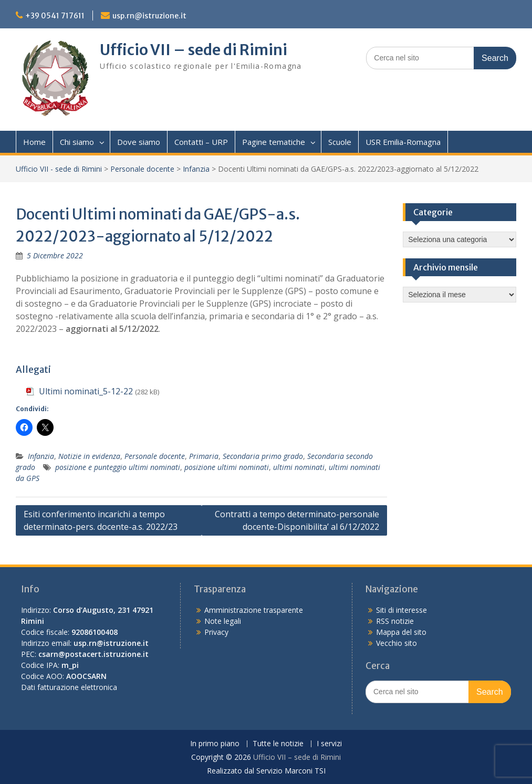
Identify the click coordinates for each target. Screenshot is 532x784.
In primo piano (215, 744)
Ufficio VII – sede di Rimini (194, 50)
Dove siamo (139, 142)
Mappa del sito (401, 632)
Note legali (223, 621)
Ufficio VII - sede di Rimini (59, 169)
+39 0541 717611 (55, 16)
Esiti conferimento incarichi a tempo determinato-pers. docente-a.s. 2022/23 (101, 520)
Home (34, 142)
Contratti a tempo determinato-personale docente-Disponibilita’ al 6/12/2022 (297, 520)
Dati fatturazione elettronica (69, 687)
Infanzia (196, 169)
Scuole (340, 142)
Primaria (204, 456)
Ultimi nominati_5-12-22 (86, 391)
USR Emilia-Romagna (403, 142)
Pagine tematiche (274, 142)
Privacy (216, 632)
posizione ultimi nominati (227, 467)
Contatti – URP (201, 142)
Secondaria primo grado (263, 456)
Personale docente (142, 169)
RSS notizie (395, 621)
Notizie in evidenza (89, 456)
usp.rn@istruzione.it (149, 16)
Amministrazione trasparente (254, 610)
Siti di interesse (401, 610)
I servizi (329, 744)
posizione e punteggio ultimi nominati (118, 467)
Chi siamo (77, 142)
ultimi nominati (299, 467)
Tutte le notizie (278, 744)
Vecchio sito (397, 643)
